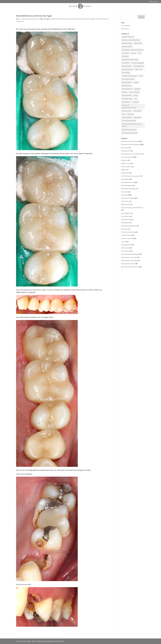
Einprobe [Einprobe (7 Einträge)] (133, 53)
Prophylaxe (125, 223)
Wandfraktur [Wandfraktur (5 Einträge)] (137, 117)
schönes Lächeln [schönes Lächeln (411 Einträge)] (127, 111)
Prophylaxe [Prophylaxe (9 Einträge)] (136, 102)
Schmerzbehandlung (128, 232)
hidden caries (126, 163)
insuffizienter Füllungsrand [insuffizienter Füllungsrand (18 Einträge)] (129, 76)
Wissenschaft (126, 251)
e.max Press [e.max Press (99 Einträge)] (125, 53)
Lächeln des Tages (127, 198)
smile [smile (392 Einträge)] (123, 114)
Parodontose (125, 216)
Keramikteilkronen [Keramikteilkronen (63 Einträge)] (127, 89)
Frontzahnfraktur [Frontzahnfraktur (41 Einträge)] (127, 66)
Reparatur (125, 229)
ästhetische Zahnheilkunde (78, 19)
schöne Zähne (126, 235)
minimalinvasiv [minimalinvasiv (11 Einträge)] (126, 102)
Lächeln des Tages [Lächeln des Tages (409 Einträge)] (127, 99)
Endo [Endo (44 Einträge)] (140, 53)
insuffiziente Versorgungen (130, 176)
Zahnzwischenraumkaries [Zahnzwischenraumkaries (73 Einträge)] (129, 130)
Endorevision (126, 151)
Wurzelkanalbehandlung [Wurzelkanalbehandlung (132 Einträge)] (129, 121)
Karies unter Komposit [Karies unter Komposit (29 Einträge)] (128, 79)
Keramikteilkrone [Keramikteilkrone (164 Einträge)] (127, 86)
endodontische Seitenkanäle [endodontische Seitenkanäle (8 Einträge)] (130, 60)
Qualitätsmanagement (129, 226)
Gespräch (124, 160)
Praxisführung (126, 219)
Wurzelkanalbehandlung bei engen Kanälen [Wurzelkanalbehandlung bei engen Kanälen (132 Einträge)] (132, 125)
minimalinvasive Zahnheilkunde (132, 208)
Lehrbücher (125, 201)
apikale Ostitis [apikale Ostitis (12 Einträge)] (138, 43)
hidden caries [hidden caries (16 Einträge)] (139, 69)
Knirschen (125, 192)
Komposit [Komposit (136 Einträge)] (125, 92)
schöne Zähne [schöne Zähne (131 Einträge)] (137, 111)
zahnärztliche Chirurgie (129, 257)
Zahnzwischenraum (128, 264)
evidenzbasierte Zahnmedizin (131, 154)
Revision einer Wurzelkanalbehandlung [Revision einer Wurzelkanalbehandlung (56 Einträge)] (129, 106)
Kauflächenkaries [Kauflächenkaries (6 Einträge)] (127, 82)
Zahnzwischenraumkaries (130, 267)
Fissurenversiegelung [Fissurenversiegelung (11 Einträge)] (137, 63)
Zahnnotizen (80, 7)
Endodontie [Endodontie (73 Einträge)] (125, 56)
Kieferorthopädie (127, 185)
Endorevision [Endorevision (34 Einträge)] (126, 63)
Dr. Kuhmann (126, 26)
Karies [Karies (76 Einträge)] (141, 76)
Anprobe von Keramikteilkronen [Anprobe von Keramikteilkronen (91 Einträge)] (131, 40)
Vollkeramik (20, 21)
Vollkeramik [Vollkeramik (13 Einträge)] (130, 114)
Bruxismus (125, 148)
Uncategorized (126, 245)
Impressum (154, 2)
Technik (124, 242)
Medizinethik (126, 204)
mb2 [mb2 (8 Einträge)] (136, 99)
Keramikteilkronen (102, 19)
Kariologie (92, 19)
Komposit (124, 195)
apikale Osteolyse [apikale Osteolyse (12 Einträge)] (127, 43)
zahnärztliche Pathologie (130, 261)
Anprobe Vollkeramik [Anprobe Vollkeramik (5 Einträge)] (128, 37)
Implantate (125, 173)
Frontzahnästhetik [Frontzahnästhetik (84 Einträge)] (139, 66)
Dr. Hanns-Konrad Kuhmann (29, 19)
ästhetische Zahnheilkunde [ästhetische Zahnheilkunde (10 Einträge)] (130, 133)
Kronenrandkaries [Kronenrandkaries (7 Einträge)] (134, 92)
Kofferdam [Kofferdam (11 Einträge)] (137, 89)
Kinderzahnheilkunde (129, 189)
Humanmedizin (126, 167)
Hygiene (124, 170)
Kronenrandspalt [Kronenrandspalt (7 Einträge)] (127, 95)
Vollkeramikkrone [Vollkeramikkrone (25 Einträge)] (127, 117)
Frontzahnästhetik (127, 157)
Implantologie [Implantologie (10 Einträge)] (126, 73)
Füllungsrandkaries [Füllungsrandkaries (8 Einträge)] (127, 69)
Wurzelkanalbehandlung (130, 254)
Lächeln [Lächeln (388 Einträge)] (136, 95)
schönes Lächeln (127, 238)
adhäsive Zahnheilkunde (59, 19)
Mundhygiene (126, 213)
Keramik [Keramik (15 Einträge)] (136, 82)
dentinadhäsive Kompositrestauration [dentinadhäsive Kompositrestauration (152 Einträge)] (133, 50)
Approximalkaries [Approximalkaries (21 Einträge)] (127, 47)
